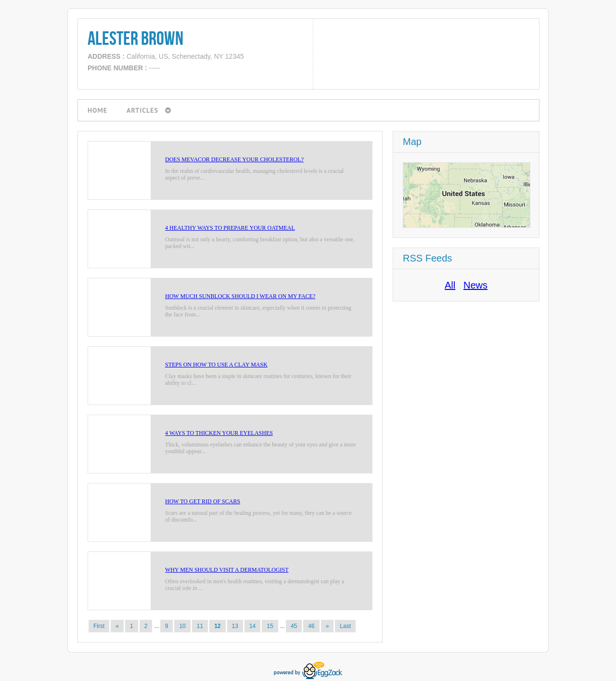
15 (270, 626)
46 (311, 626)
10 (182, 626)
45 (294, 626)
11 (200, 626)
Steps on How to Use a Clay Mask (216, 365)
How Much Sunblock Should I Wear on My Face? (240, 296)
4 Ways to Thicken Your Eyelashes (219, 433)
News (475, 285)
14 (252, 626)
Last (345, 626)
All (450, 285)
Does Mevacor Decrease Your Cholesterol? (234, 159)
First (99, 626)
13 (235, 626)
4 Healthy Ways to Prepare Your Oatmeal (230, 228)
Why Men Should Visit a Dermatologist (227, 570)
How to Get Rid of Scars (203, 501)
